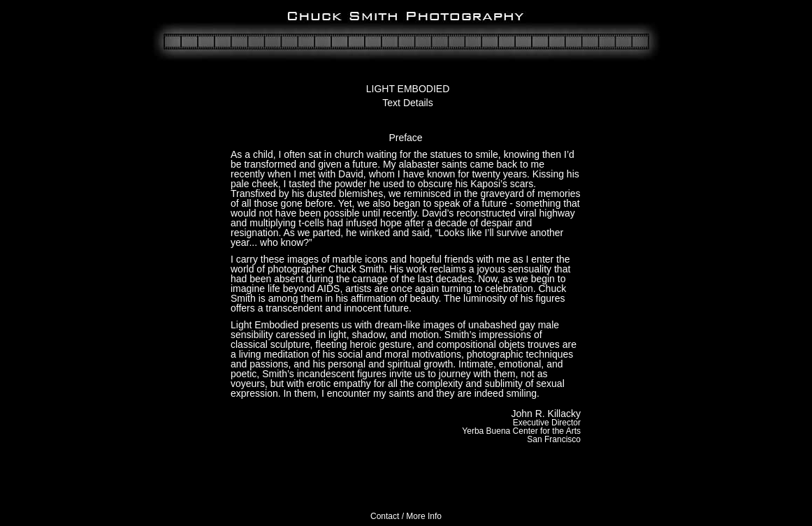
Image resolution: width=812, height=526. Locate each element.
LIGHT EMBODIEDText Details (408, 96)
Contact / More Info (406, 516)
